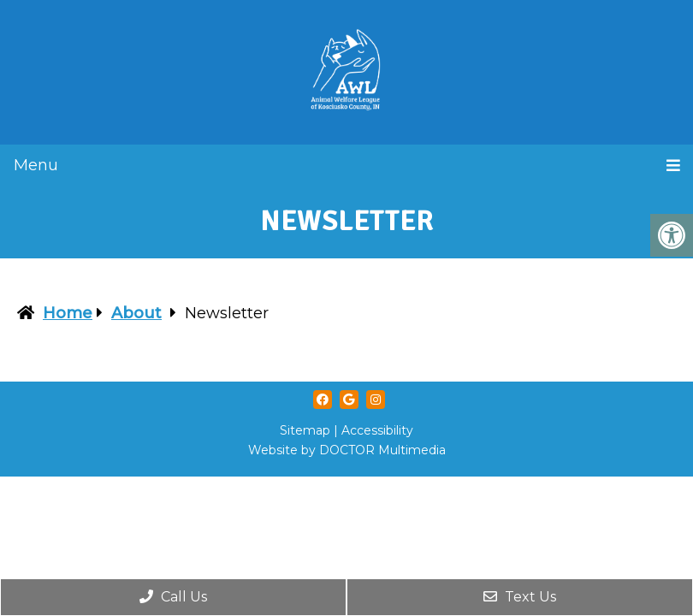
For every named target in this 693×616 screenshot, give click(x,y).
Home (68, 313)
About (136, 313)
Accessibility (377, 430)
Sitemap (305, 430)
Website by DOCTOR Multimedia (347, 450)
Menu (36, 165)
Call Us (173, 597)
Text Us (520, 597)
